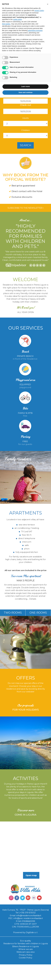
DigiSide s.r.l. (32, 932)
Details (33, 599)
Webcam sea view (26, 952)
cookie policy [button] (17, 19)
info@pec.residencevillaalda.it (28, 918)
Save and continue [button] (25, 92)
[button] (48, 4)
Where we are (26, 949)
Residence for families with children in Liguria (26, 943)
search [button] (25, 145)
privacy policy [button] (39, 11)
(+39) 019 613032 (27, 913)
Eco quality (25, 941)
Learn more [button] (25, 87)
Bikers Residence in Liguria (25, 946)
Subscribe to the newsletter (25, 208)
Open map (31, 875)
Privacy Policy (26, 955)
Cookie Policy (25, 958)
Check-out (26, 105)
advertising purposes (35, 31)
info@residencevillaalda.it (29, 915)
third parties (6, 24)
